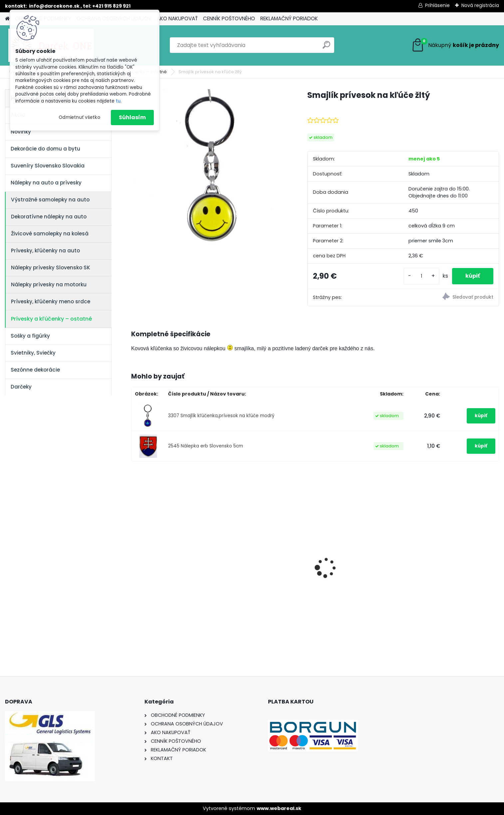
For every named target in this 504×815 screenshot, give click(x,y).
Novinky (21, 132)
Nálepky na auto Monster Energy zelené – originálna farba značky (170, 553)
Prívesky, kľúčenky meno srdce (51, 301)
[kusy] (421, 276)
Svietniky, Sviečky (33, 353)
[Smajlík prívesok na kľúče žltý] (209, 166)
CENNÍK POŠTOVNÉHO (229, 18)
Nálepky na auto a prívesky (46, 183)
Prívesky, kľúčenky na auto (45, 251)
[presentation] (135, 556)
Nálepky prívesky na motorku (49, 284)
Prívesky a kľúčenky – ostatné (51, 319)
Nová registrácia (480, 5)
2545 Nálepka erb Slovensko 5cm (206, 446)
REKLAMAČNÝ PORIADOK (289, 18)
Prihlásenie (437, 5)
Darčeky (21, 387)
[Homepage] (7, 19)
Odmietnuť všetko (79, 117)
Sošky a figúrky (30, 336)
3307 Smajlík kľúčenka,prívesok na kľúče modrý (221, 416)
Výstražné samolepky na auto (50, 200)
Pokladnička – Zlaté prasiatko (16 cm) (454, 564)
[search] (326, 47)
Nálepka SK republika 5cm (263, 562)
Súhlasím (132, 117)
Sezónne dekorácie (35, 370)
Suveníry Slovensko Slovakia (48, 166)
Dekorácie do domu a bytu (45, 149)
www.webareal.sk (279, 808)
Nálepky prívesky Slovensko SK (51, 268)
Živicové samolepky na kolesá (50, 234)
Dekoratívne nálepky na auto (49, 217)
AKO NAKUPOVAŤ (177, 18)
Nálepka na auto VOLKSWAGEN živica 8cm (355, 566)
